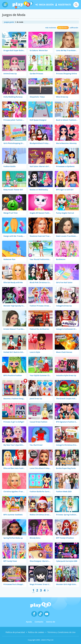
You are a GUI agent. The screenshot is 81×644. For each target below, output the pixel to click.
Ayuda (29, 622)
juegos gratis (9, 22)
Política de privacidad (15, 632)
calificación (74, 28)
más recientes (51, 28)
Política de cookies (36, 632)
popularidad (63, 28)
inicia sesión (45, 5)
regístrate (63, 5)
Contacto (39, 622)
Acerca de (51, 622)
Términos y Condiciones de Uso (61, 632)
